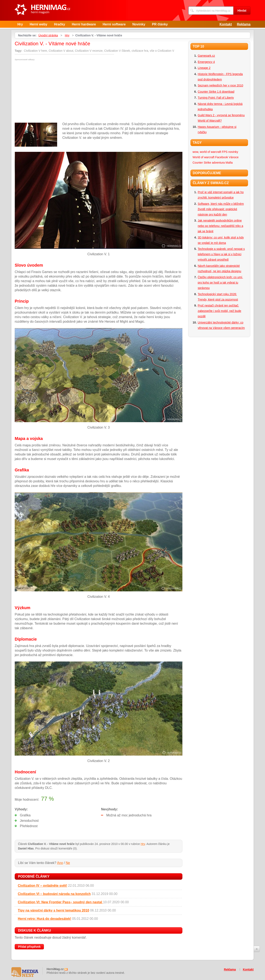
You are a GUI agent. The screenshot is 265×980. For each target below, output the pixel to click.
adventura (218, 163)
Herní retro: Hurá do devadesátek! (45, 919)
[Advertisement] (49, 92)
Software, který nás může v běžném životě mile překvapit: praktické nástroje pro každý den (221, 209)
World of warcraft (204, 157)
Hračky (60, 24)
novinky (233, 152)
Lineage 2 (204, 68)
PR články (160, 24)
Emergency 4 (206, 62)
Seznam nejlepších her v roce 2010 (220, 85)
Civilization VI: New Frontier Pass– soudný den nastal (60, 902)
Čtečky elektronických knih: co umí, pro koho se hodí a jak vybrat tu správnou (220, 283)
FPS (225, 152)
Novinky (139, 24)
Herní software (114, 24)
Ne (68, 863)
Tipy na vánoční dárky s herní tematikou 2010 (54, 910)
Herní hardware (84, 24)
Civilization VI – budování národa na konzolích (54, 894)
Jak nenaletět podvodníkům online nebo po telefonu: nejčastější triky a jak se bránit (220, 226)
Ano (60, 863)
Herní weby (38, 24)
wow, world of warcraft (207, 152)
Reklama (244, 24)
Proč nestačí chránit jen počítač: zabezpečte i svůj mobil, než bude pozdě (219, 311)
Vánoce (234, 157)
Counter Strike (202, 163)
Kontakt (226, 24)
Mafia (229, 163)
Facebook (221, 157)
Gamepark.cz (206, 56)
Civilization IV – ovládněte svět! (42, 886)
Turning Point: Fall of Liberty (216, 98)
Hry (20, 24)
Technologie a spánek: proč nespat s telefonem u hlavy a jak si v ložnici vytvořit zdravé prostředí (221, 254)
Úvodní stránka (48, 35)
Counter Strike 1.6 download (216, 92)
